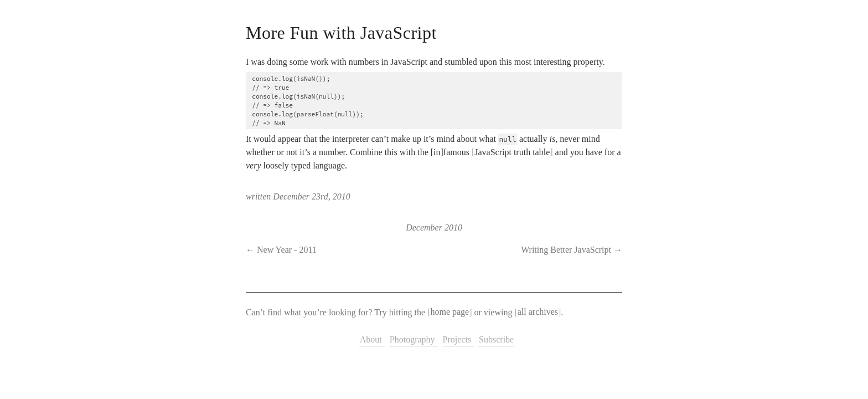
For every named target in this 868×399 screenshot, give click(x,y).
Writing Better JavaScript (566, 250)
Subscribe (496, 339)
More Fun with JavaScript (341, 33)
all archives (538, 312)
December (424, 227)
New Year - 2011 (287, 250)
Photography (414, 339)
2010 (453, 227)
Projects (458, 339)
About (372, 339)
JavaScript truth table (512, 152)
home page (449, 312)
